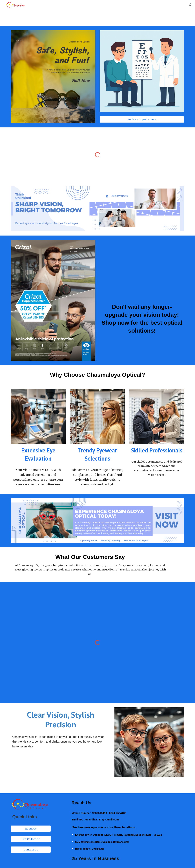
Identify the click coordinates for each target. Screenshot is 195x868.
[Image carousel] (53, 77)
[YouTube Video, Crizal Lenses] (142, 269)
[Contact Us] (31, 849)
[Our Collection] (31, 839)
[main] (142, 319)
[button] (191, 5)
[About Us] (31, 829)
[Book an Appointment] (142, 120)
